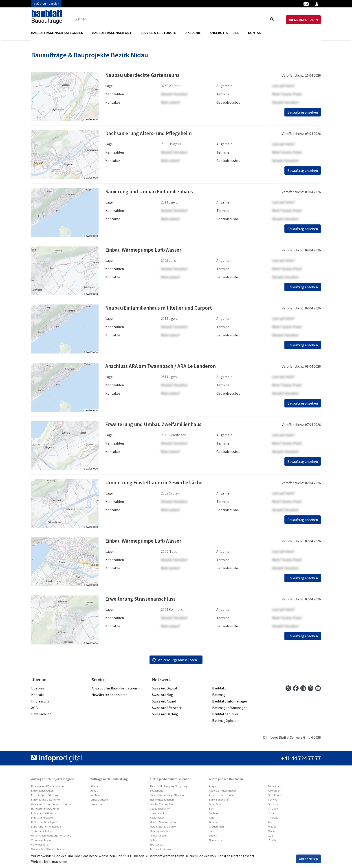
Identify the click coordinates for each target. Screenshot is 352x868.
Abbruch (95, 788)
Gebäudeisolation (160, 810)
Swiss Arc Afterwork (167, 709)
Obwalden (274, 792)
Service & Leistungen (158, 33)
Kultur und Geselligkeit (44, 824)
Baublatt (219, 690)
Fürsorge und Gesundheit (46, 801)
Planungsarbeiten (160, 833)
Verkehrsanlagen (41, 842)
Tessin (272, 815)
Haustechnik (157, 815)
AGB (34, 709)
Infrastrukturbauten (43, 819)
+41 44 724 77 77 (301, 760)
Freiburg (214, 815)
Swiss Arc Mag (163, 696)
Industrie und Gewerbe (44, 815)
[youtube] (318, 690)
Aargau (213, 788)
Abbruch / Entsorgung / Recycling (168, 788)
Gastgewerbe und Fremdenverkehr (51, 806)
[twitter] (288, 690)
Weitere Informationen (49, 861)
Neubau (95, 797)
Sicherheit (156, 842)
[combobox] (174, 19)
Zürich (272, 842)
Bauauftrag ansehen (303, 114)
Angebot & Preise (224, 33)
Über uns (38, 690)
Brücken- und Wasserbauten (47, 788)
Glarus (213, 824)
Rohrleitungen (158, 837)
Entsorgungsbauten (42, 792)
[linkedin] (303, 690)
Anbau (94, 792)
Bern (212, 810)
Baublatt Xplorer (225, 716)
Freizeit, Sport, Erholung (45, 797)
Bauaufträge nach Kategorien (57, 33)
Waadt (272, 828)
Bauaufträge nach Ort (112, 33)
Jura (212, 833)
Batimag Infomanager (229, 709)
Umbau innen (98, 806)
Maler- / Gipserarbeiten (163, 824)
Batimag (219, 696)
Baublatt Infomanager (230, 703)
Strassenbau (157, 846)
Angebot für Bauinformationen (116, 690)
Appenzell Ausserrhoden (223, 792)
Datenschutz (41, 716)
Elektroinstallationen (162, 801)
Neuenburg (215, 842)
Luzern (213, 837)
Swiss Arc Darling (165, 716)
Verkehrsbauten (40, 846)
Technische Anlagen (43, 833)
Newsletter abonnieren (110, 696)
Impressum (40, 703)
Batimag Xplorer (225, 722)
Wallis (272, 833)
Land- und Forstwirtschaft (46, 828)
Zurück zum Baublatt (46, 4)
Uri (270, 824)
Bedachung (156, 792)
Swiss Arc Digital (165, 690)
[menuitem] (59, 33)
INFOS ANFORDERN (303, 20)
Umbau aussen (99, 801)
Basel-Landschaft (219, 801)
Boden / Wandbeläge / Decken (167, 797)
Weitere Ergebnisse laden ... (176, 661)
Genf (212, 819)
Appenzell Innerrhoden (222, 797)
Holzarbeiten (157, 819)
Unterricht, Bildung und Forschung (51, 837)
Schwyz (273, 801)
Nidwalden (275, 788)
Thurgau (273, 819)
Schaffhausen (276, 797)
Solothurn (274, 806)
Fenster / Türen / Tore (162, 806)
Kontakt (256, 33)
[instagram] (311, 690)
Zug (271, 837)
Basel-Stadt (216, 806)
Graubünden (216, 828)
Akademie (193, 33)
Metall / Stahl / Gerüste (163, 828)
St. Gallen (274, 810)
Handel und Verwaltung (45, 810)
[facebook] (296, 690)
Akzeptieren (308, 859)
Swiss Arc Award (164, 703)
